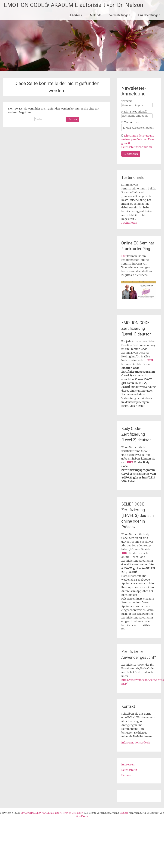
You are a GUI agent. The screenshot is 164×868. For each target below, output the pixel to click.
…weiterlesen (129, 223)
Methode (96, 15)
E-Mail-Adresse (131, 122)
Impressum (128, 764)
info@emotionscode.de (136, 743)
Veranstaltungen (120, 15)
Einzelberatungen (149, 15)
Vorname (127, 101)
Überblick (76, 15)
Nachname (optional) (134, 112)
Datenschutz (129, 770)
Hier (124, 256)
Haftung (126, 775)
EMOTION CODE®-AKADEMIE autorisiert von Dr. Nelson (74, 5)
